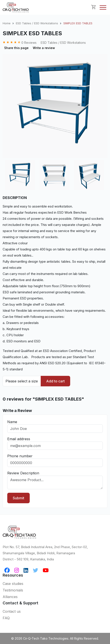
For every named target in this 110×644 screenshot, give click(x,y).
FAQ (6, 618)
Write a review (44, 48)
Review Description (23, 473)
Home (7, 23)
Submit (18, 498)
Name (12, 422)
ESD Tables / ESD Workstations (37, 23)
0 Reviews (20, 43)
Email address (19, 439)
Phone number (20, 456)
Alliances (10, 597)
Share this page (16, 48)
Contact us (12, 611)
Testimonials (13, 590)
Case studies (13, 584)
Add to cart (55, 381)
